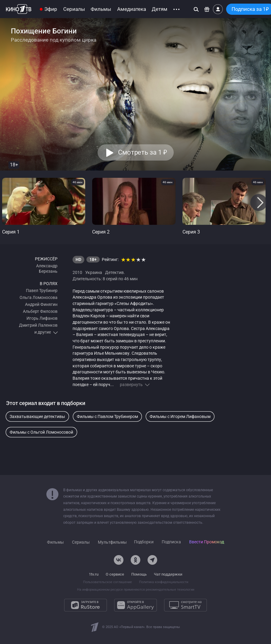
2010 (77, 272)
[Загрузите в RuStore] (86, 605)
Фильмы (101, 9)
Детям (160, 9)
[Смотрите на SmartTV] (185, 605)
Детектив (114, 272)
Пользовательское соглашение (107, 582)
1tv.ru (94, 574)
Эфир (51, 9)
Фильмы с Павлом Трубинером (107, 416)
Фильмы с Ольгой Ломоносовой (41, 432)
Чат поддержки (168, 574)
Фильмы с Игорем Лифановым (180, 416)
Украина (94, 272)
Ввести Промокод (207, 542)
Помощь (139, 574)
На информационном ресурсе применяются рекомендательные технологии (136, 590)
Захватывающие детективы (37, 416)
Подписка (171, 542)
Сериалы (74, 9)
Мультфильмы (112, 542)
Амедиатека (132, 9)
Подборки (144, 542)
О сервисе (115, 574)
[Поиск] (196, 9)
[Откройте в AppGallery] (135, 605)
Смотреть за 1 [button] (142, 153)
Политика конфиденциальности (164, 582)
